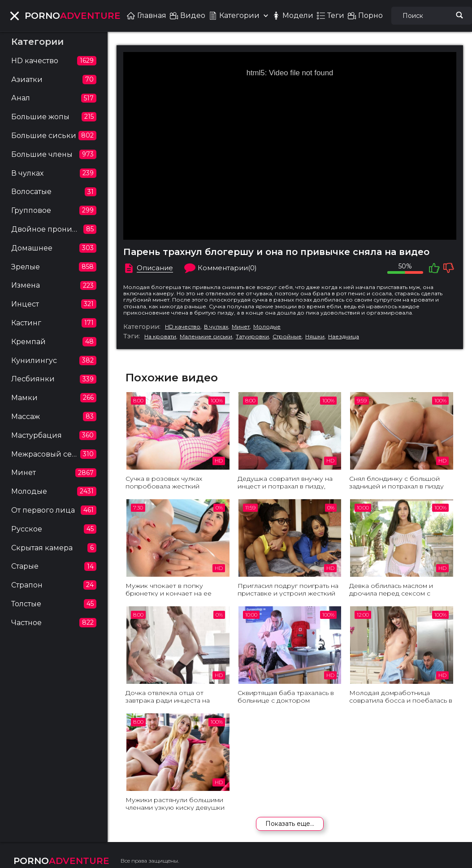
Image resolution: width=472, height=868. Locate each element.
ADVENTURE (73, 16)
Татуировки (252, 337)
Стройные (287, 337)
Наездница (344, 337)
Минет (241, 327)
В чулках (216, 327)
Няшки (315, 337)
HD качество (183, 327)
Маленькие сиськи (206, 337)
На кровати (160, 337)
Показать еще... (290, 824)
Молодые (267, 327)
